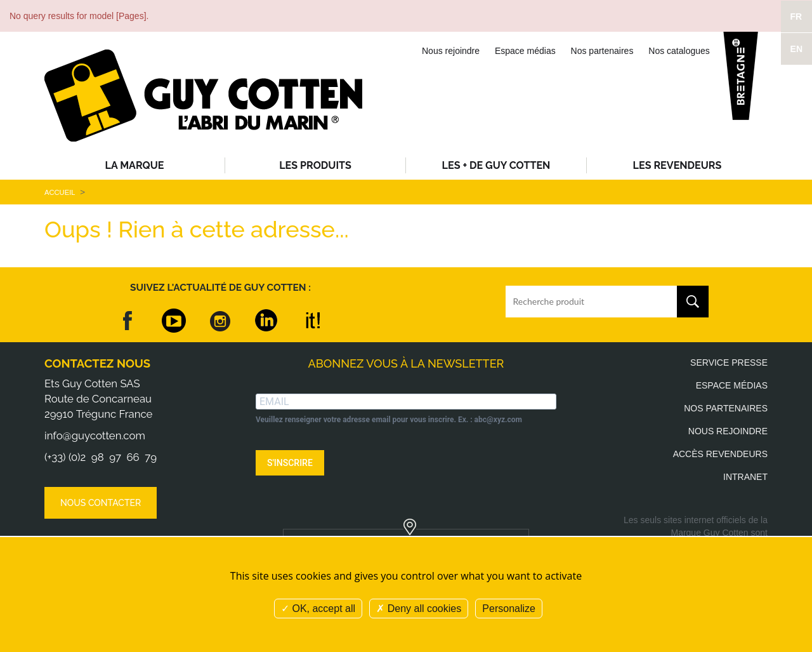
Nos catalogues (679, 51)
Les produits (315, 165)
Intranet (745, 477)
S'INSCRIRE (290, 463)
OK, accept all (318, 609)
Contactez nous (97, 363)
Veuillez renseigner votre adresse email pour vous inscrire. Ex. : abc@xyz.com (389, 420)
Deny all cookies (419, 609)
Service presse (729, 363)
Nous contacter (101, 503)
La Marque (135, 165)
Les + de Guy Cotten (496, 165)
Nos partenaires (602, 51)
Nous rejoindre (451, 51)
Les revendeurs (678, 165)
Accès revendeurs (720, 454)
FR (796, 17)
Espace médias (525, 51)
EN (796, 49)
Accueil (60, 192)
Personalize (509, 609)
